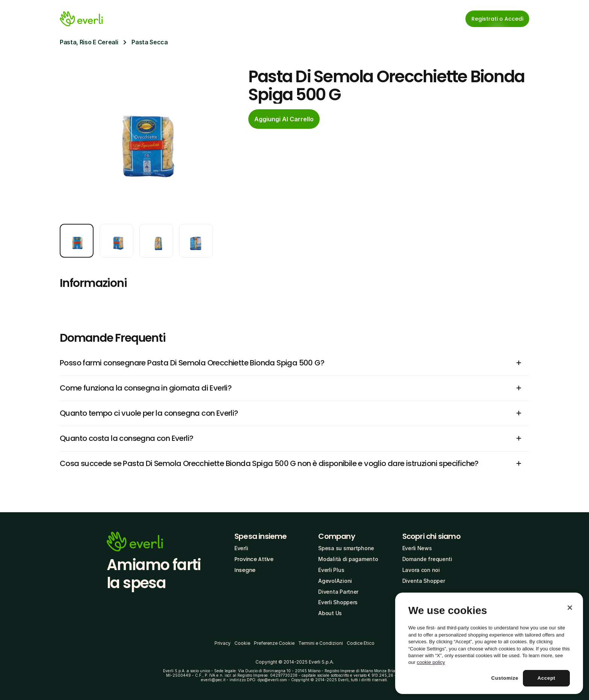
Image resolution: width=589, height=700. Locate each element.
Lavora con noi (421, 570)
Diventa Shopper (424, 581)
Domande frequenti (427, 559)
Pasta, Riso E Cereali (89, 42)
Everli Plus (331, 570)
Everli (241, 548)
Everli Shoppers (338, 602)
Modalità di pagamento (348, 559)
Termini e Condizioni (321, 643)
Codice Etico (361, 643)
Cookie (242, 643)
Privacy (223, 643)
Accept (547, 678)
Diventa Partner (338, 592)
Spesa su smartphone (346, 548)
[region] (489, 643)
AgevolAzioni (335, 581)
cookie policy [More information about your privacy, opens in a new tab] (431, 662)
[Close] (570, 608)
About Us (330, 613)
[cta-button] (284, 119)
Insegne (245, 570)
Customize (505, 678)
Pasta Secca (150, 42)
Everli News (417, 548)
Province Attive (254, 559)
